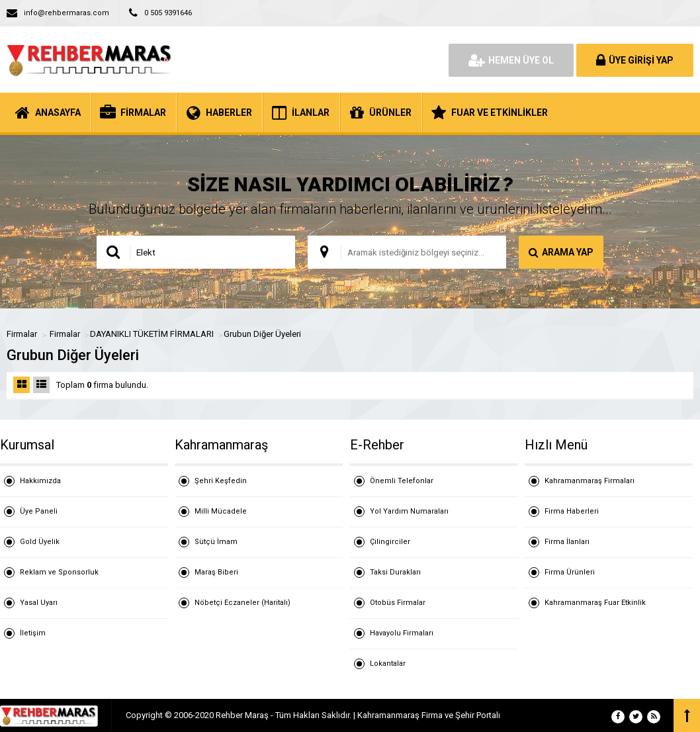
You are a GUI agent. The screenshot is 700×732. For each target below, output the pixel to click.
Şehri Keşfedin (221, 481)
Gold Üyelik (40, 542)
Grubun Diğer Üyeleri (262, 334)
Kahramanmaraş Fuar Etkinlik (595, 603)
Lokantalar (388, 663)
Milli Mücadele (221, 511)
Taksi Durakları (395, 572)
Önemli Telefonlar (402, 481)
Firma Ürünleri (570, 572)
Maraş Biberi (216, 572)
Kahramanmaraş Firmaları (590, 481)
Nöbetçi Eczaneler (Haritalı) (242, 603)
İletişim (33, 633)
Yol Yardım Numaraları (409, 511)
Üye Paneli (39, 511)
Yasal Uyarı (39, 603)
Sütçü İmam (216, 542)
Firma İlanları (567, 542)
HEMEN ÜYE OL (511, 60)
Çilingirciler (390, 542)
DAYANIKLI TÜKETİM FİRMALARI (152, 334)
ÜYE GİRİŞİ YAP (635, 60)
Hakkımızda (40, 481)
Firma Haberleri (572, 511)
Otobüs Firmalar (398, 603)
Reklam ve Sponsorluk (59, 572)
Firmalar (22, 334)
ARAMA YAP (561, 252)
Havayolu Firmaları (402, 633)
